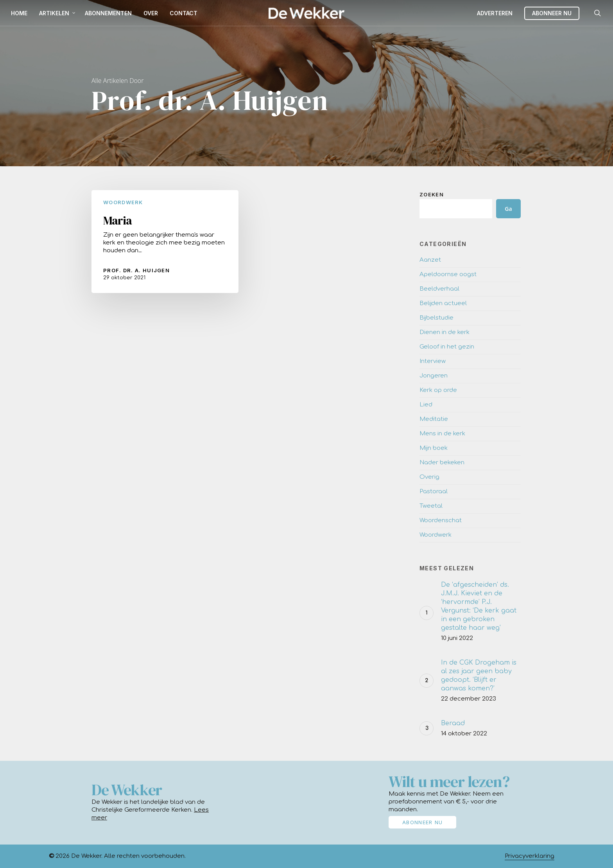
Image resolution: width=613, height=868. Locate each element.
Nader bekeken (442, 463)
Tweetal (431, 506)
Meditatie (434, 419)
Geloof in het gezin (447, 347)
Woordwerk (123, 202)
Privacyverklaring (530, 856)
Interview (433, 361)
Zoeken (432, 194)
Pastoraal (434, 492)
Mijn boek (434, 448)
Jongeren (434, 376)
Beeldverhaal (439, 289)
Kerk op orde (438, 390)
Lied (426, 405)
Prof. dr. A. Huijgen (136, 270)
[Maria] (165, 242)
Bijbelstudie (436, 318)
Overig (429, 477)
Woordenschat (441, 520)
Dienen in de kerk (445, 332)
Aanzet (430, 260)
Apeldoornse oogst (448, 274)
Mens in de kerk (442, 434)
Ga (508, 209)
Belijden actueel (443, 303)
